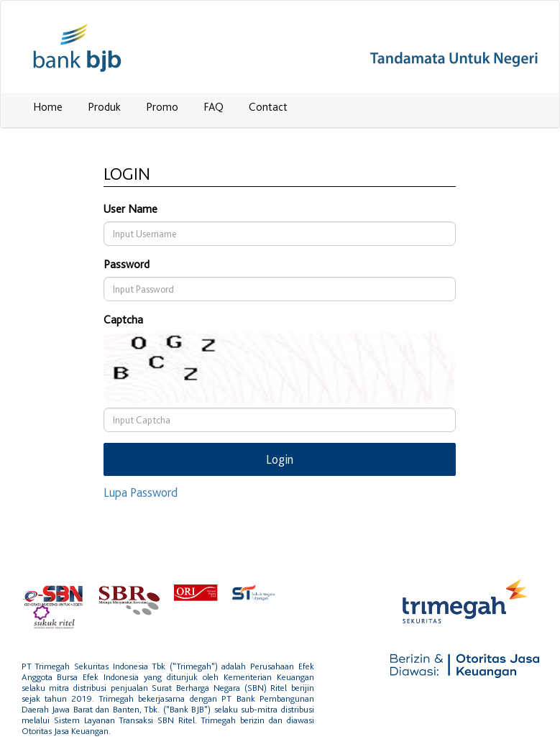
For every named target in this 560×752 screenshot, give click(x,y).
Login (280, 459)
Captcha (123, 320)
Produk (104, 107)
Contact (268, 107)
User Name (130, 209)
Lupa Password (141, 492)
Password (127, 264)
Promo (162, 107)
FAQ (214, 107)
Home (48, 107)
